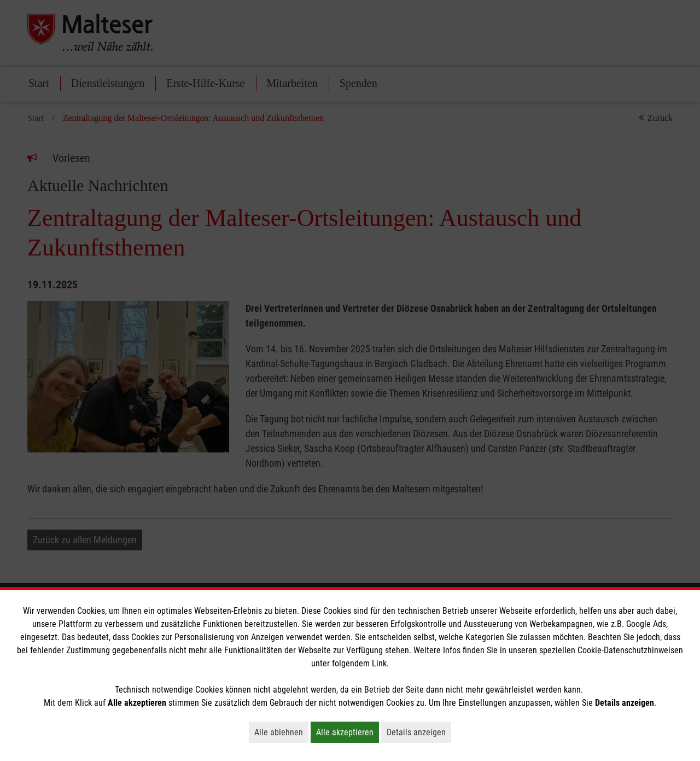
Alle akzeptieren (348, 732)
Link (379, 663)
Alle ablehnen (281, 732)
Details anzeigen (419, 732)
